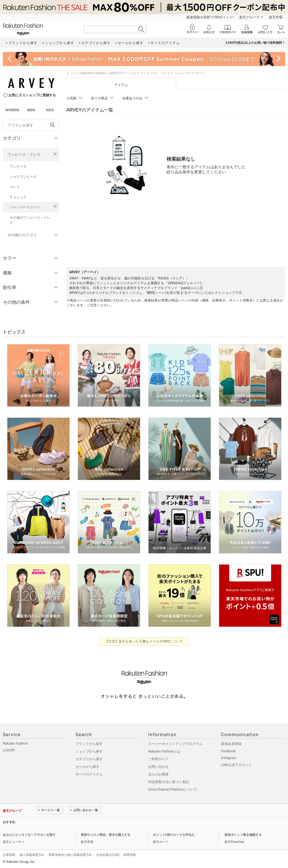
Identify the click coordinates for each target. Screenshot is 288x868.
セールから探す (88, 767)
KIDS (50, 110)
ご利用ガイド (158, 759)
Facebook (228, 751)
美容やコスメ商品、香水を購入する (106, 835)
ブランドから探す (89, 744)
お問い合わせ (158, 767)
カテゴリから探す (89, 759)
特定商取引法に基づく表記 (169, 782)
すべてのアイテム (89, 774)
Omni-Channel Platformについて (173, 790)
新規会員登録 (231, 744)
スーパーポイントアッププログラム (175, 744)
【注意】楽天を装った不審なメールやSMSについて (144, 641)
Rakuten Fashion (93, 73)
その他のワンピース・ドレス (30, 220)
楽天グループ (249, 17)
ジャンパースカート (25, 207)
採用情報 (130, 855)
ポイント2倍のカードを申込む (174, 835)
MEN (31, 110)
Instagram (229, 758)
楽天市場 (276, 17)
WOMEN (12, 110)
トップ (71, 73)
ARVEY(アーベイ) (123, 73)
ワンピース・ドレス (24, 155)
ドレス (15, 187)
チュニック (18, 197)
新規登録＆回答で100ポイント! (210, 17)
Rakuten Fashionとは (164, 751)
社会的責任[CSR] (108, 855)
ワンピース (18, 167)
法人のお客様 (158, 774)
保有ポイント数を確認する (243, 835)
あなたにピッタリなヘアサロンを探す (29, 835)
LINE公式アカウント (236, 765)
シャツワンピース (23, 177)
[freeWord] (31, 125)
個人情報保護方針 (32, 855)
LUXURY (9, 750)
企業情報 (9, 855)
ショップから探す (89, 751)
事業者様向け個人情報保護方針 (70, 855)
